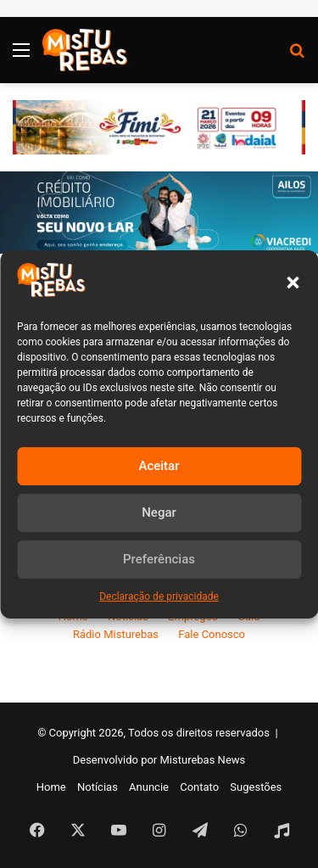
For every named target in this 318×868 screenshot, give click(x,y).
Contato (199, 787)
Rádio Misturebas (116, 634)
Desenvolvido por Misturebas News (159, 760)
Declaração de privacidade (159, 596)
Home (51, 787)
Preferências (159, 559)
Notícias (98, 787)
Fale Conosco (212, 634)
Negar (159, 512)
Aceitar (159, 466)
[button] (293, 283)
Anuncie (149, 787)
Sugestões (256, 787)
